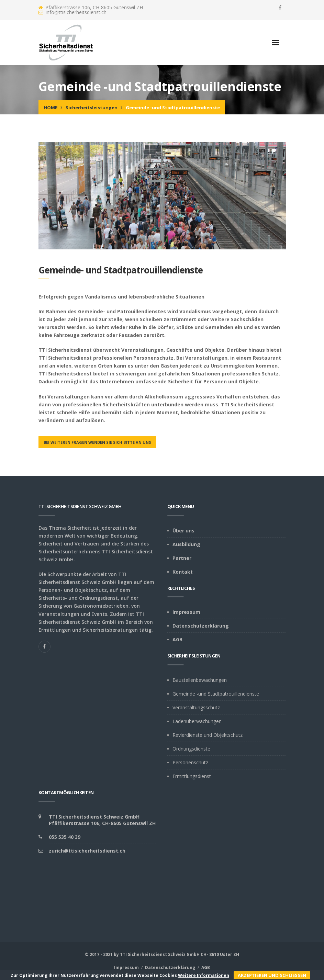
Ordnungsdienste (191, 749)
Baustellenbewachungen (200, 680)
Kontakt (183, 572)
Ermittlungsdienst (192, 776)
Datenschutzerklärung (201, 626)
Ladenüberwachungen (197, 721)
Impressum (186, 612)
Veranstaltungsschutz (196, 707)
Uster (226, 954)
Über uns (183, 531)
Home (51, 108)
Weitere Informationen (204, 975)
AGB (177, 639)
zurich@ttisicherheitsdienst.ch (87, 851)
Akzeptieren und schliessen (272, 975)
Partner (182, 558)
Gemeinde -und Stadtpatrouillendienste (216, 694)
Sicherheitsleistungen (92, 108)
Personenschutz (190, 762)
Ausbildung (186, 544)
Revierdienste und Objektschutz (208, 735)
